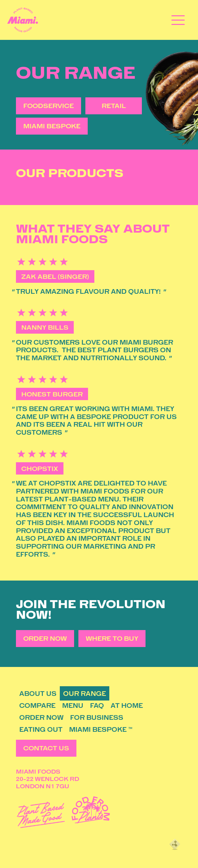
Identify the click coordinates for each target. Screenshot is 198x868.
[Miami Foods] (23, 20)
